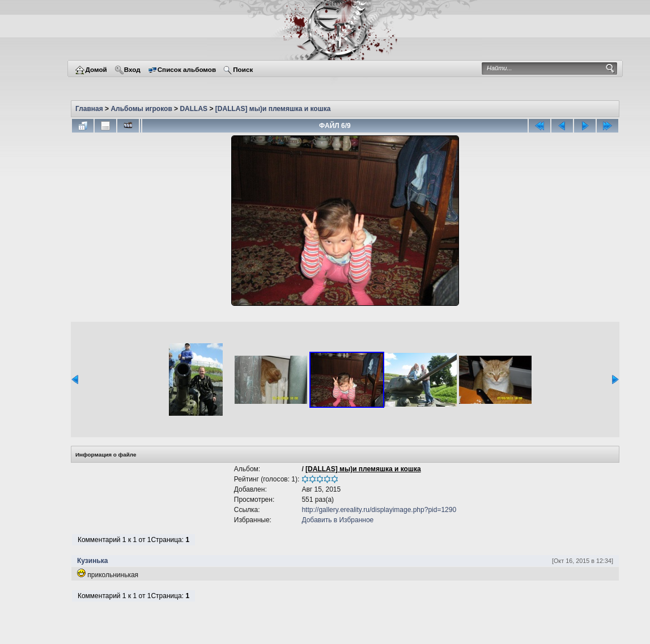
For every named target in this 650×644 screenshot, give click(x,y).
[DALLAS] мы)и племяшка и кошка (273, 109)
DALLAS (194, 109)
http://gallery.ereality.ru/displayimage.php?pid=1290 (379, 510)
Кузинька (93, 561)
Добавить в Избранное (337, 520)
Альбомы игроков (141, 109)
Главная (89, 109)
